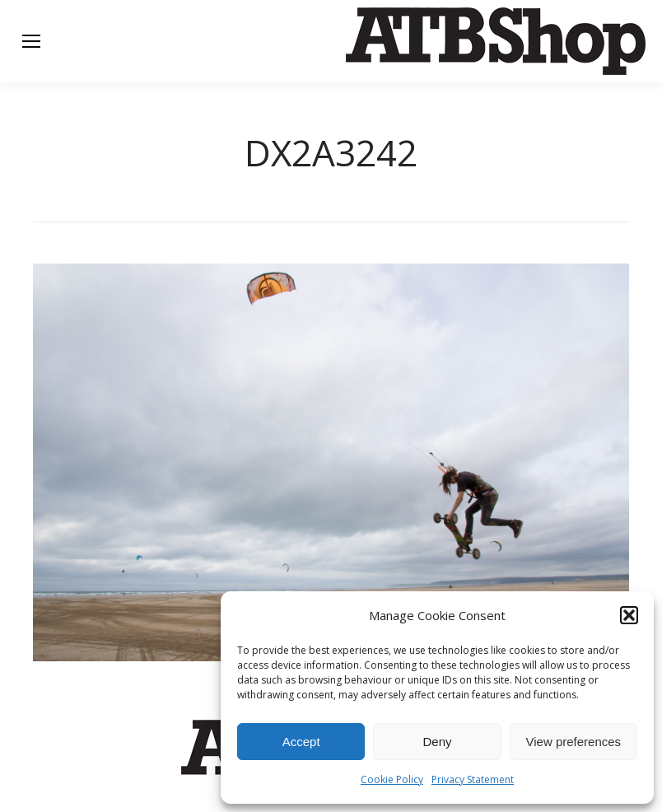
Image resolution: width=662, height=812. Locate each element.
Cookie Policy (392, 779)
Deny (437, 742)
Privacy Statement (473, 779)
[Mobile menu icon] (31, 41)
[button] (629, 615)
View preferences (574, 742)
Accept (301, 742)
